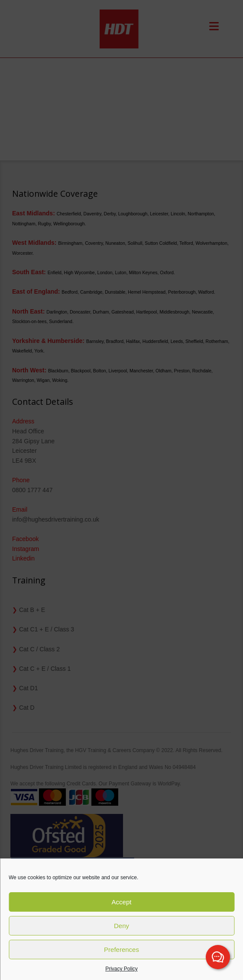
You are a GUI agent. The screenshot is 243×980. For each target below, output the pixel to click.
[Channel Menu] (218, 957)
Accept (122, 902)
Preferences (121, 950)
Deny (121, 926)
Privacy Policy (121, 969)
